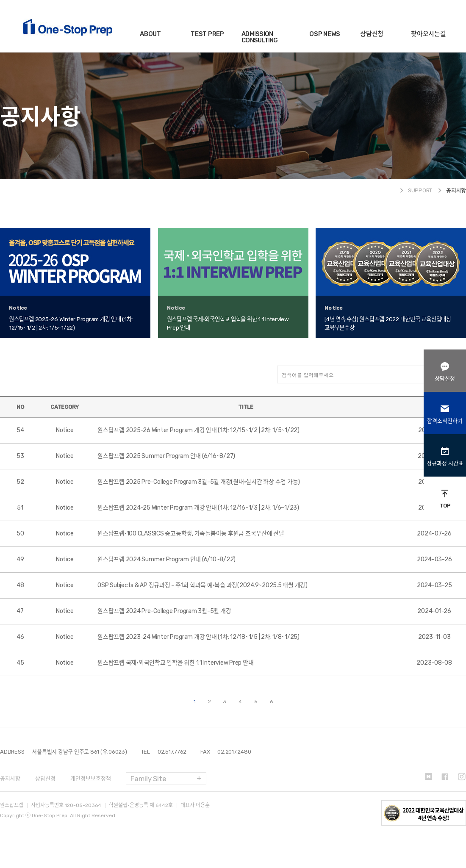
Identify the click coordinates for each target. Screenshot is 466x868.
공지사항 (10, 778)
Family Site (148, 779)
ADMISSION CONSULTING (260, 37)
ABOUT (150, 34)
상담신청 (372, 34)
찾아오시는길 (429, 34)
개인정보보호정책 (91, 778)
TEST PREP (207, 34)
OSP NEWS (325, 34)
